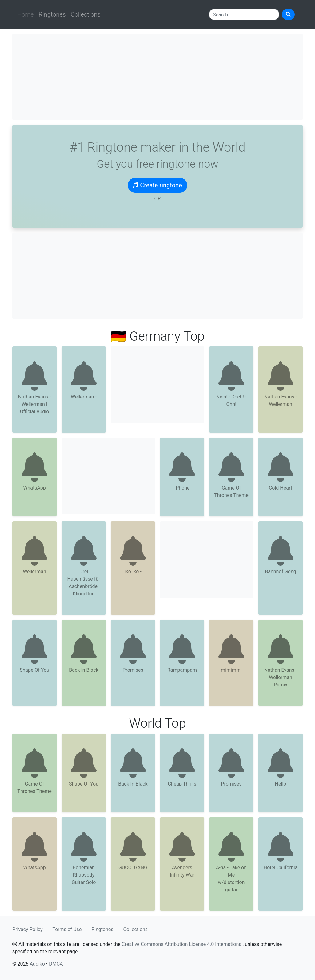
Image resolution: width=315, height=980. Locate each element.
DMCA (56, 964)
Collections (86, 14)
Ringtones (52, 14)
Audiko (37, 964)
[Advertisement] (157, 77)
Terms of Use (67, 929)
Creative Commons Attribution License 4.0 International (182, 944)
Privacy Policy (28, 929)
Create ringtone (157, 185)
